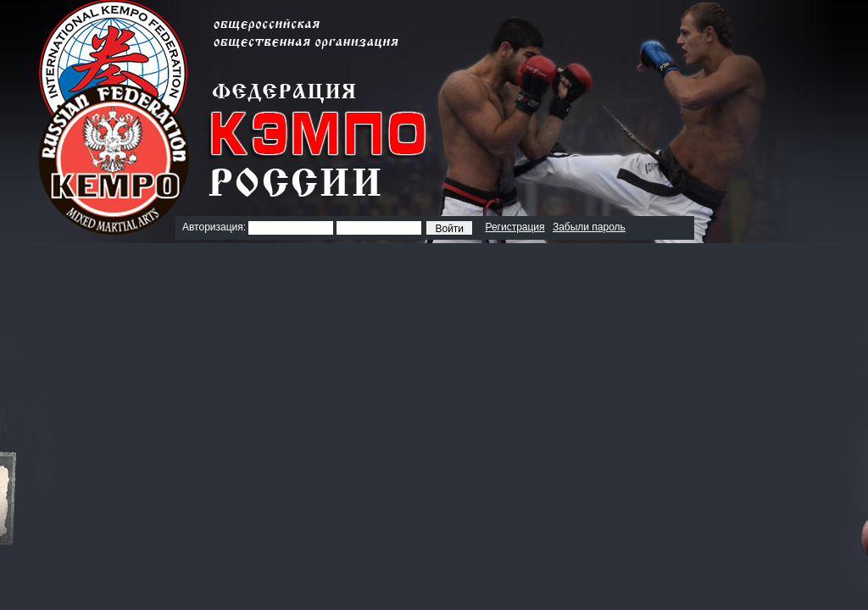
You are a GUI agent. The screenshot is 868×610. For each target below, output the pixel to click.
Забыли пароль (589, 227)
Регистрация (515, 227)
